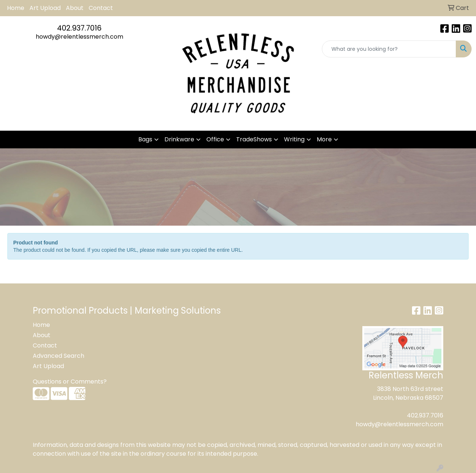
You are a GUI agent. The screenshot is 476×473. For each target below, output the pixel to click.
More (324, 139)
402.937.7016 (79, 28)
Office (215, 139)
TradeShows (254, 139)
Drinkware (179, 139)
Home (16, 8)
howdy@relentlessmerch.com (79, 37)
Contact (101, 8)
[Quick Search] (389, 49)
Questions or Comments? (70, 382)
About (75, 8)
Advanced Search (58, 356)
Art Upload (45, 8)
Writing (294, 139)
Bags (145, 139)
